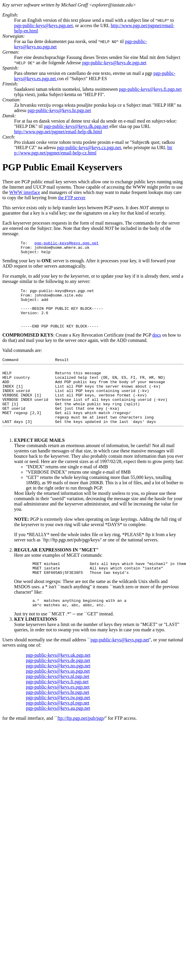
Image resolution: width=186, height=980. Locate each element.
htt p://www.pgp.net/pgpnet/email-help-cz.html (93, 150)
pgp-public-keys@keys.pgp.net (43, 25)
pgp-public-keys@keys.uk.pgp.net (58, 683)
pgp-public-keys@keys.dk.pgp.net (76, 126)
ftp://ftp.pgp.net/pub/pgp (80, 746)
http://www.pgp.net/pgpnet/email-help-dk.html (58, 132)
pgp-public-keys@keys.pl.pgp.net (58, 731)
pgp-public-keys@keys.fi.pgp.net (150, 89)
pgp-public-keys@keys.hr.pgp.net (59, 110)
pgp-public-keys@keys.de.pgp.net (114, 63)
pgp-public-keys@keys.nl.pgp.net (58, 705)
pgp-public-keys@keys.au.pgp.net (58, 736)
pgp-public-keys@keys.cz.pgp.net (89, 148)
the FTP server (72, 198)
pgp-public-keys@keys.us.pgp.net (58, 699)
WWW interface (25, 192)
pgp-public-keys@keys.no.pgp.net (58, 694)
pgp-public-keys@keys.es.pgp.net (58, 715)
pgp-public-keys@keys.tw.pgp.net (58, 726)
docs (156, 346)
